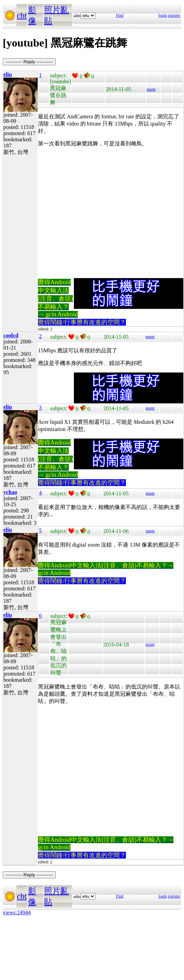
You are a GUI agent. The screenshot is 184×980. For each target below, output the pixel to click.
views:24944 (17, 912)
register (174, 15)
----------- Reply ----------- (29, 62)
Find (120, 15)
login (163, 15)
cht (22, 15)
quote (151, 89)
